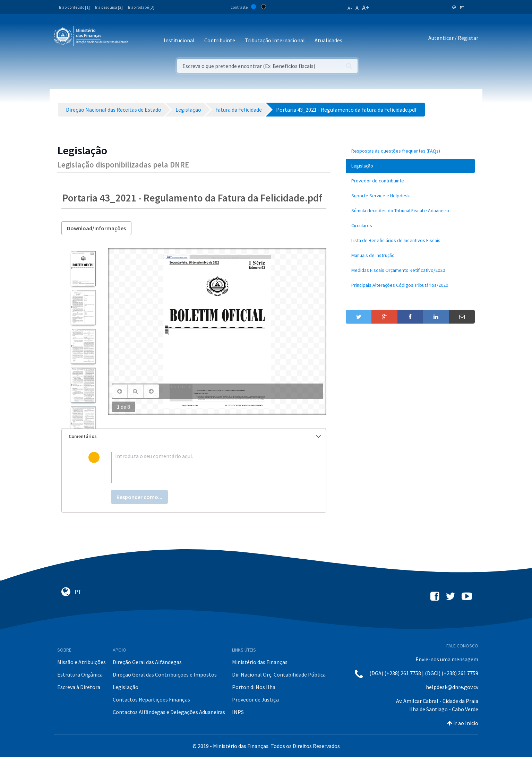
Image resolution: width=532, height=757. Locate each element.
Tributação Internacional (275, 40)
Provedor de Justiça (255, 699)
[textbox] (205, 467)
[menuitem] (410, 151)
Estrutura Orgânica (80, 674)
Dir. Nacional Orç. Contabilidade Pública (279, 674)
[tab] (194, 436)
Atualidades (328, 40)
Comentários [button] (195, 436)
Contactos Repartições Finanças (151, 699)
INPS (238, 712)
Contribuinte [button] (220, 40)
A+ (366, 7)
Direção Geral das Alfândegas (147, 662)
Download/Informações (96, 228)
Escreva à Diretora (79, 687)
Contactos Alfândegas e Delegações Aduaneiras (169, 712)
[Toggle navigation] (139, 38)
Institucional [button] (179, 40)
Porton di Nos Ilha (254, 687)
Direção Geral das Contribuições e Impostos (165, 674)
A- (350, 8)
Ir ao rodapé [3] (141, 7)
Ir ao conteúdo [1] (74, 7)
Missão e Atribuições (81, 662)
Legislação (126, 687)
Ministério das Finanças (260, 662)
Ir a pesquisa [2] (109, 7)
